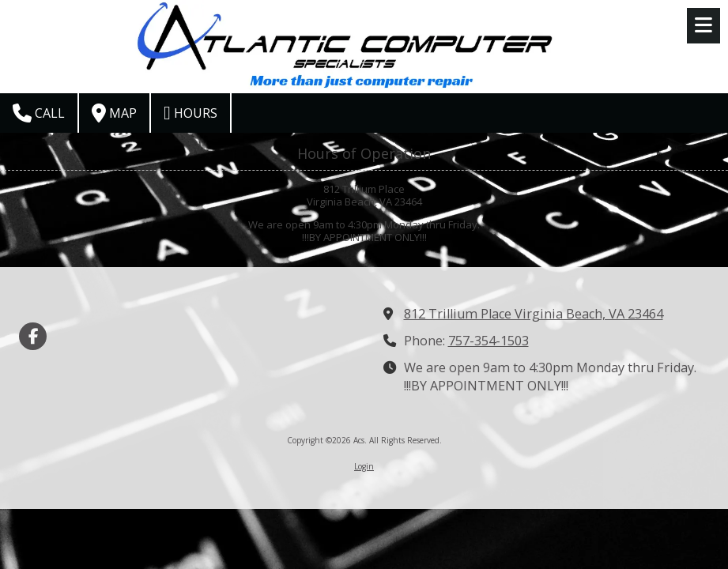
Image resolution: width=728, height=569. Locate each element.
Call (39, 113)
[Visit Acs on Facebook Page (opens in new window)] (33, 336)
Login (364, 466)
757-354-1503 (488, 341)
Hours (190, 113)
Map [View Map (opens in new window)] (114, 113)
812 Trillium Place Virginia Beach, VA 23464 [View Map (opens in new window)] (534, 314)
